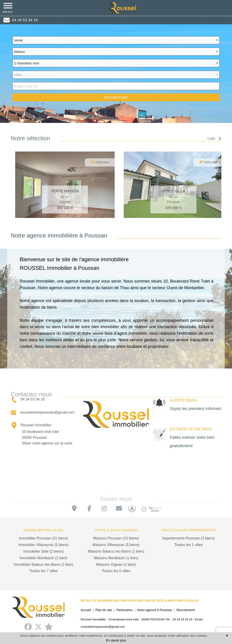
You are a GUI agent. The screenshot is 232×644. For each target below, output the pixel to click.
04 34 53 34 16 (28, 399)
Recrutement (186, 610)
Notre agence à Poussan (155, 610)
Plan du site (104, 610)
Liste (214, 140)
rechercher (116, 97)
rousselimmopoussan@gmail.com (43, 412)
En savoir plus (116, 640)
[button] (116, 40)
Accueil (86, 610)
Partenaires (125, 610)
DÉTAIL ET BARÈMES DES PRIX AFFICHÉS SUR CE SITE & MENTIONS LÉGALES (140, 601)
